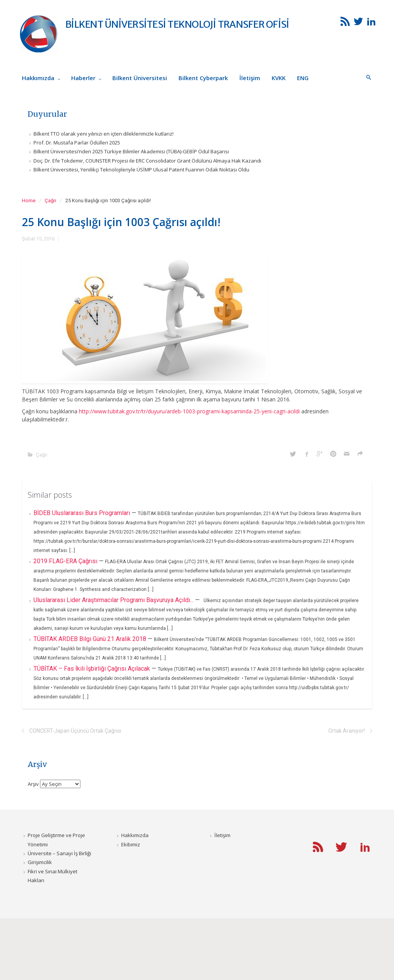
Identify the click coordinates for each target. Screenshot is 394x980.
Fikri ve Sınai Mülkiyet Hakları (53, 876)
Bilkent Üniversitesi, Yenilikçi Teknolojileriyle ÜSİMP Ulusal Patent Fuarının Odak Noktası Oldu (141, 169)
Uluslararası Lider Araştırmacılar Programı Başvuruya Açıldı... (114, 600)
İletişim (222, 835)
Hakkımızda (135, 835)
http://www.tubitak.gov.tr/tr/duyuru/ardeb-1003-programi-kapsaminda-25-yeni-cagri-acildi (189, 411)
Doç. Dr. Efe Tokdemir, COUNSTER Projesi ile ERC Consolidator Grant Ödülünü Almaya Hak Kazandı (147, 161)
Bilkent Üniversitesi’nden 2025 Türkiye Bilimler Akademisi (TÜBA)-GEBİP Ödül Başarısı (131, 151)
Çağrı (50, 201)
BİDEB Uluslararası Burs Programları (83, 513)
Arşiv (33, 784)
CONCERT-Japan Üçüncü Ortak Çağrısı (75, 731)
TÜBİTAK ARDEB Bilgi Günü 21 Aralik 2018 (91, 639)
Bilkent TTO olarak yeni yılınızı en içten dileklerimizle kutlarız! (104, 134)
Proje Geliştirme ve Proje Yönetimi (56, 840)
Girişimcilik (40, 862)
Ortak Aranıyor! (346, 731)
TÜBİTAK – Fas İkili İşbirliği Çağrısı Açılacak (93, 669)
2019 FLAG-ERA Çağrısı (66, 561)
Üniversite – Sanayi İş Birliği (59, 853)
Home (29, 201)
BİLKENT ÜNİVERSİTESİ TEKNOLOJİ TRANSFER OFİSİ (177, 24)
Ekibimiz (131, 844)
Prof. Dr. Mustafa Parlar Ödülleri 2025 (77, 143)
